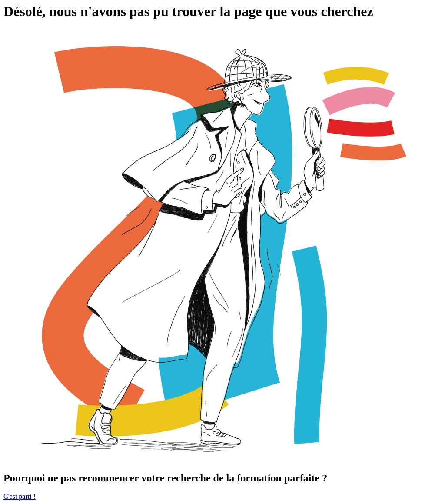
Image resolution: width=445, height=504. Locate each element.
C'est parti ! (20, 496)
